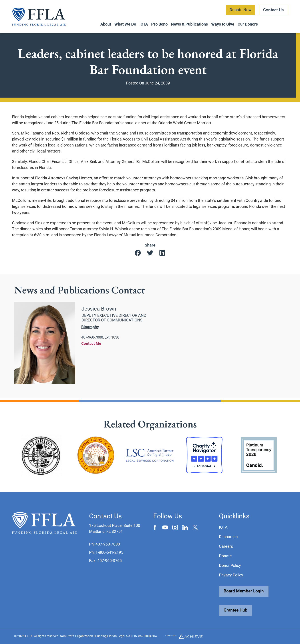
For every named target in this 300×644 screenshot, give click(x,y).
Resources (228, 537)
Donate (225, 556)
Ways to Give (223, 24)
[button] (138, 254)
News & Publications (189, 24)
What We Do (125, 24)
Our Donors (248, 24)
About (106, 24)
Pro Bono (159, 24)
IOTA (144, 24)
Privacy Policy (231, 575)
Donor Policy (230, 565)
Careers (226, 546)
